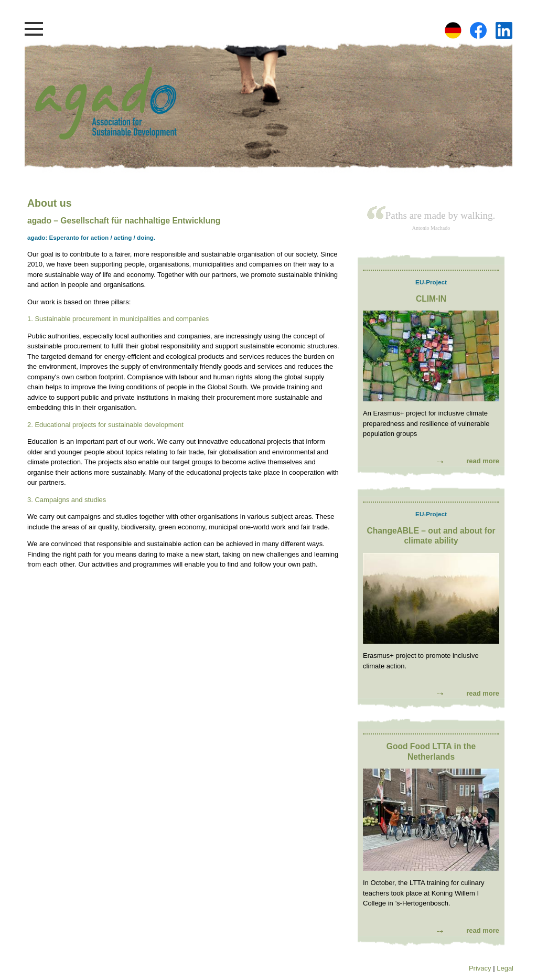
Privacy (480, 968)
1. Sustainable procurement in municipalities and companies (118, 319)
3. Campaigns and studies (67, 500)
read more (483, 461)
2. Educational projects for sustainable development (105, 425)
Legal (505, 968)
